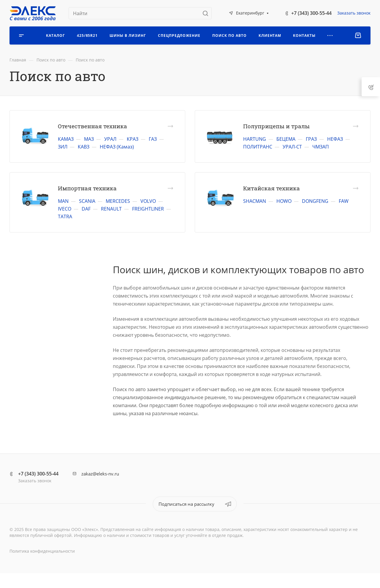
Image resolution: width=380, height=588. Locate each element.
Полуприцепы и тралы (276, 126)
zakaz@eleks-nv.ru (100, 474)
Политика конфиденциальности (42, 551)
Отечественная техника (92, 126)
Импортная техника (87, 188)
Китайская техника (271, 188)
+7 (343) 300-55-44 (311, 13)
